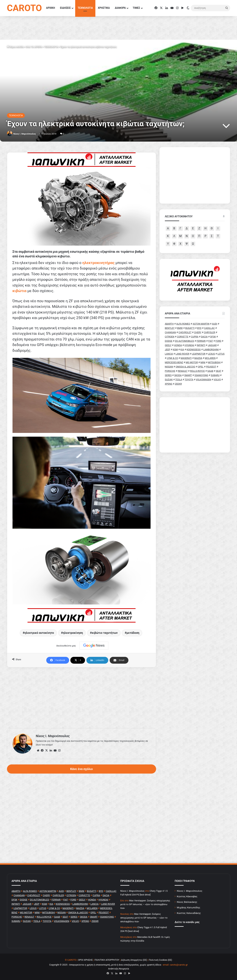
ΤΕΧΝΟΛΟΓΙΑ (85, 8)
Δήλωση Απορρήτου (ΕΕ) (134, 960)
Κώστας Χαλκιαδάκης (189, 913)
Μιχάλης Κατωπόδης (189, 907)
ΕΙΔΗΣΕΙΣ (65, 8)
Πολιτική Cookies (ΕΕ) (160, 960)
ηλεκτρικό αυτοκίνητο (39, 633)
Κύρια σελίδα (15, 47)
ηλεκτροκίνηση (73, 633)
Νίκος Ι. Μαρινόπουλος (190, 891)
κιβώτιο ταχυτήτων (105, 633)
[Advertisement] (82, 698)
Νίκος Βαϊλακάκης (187, 902)
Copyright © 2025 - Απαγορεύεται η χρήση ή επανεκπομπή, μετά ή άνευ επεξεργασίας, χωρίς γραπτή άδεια (105, 965)
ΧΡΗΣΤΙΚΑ (104, 8)
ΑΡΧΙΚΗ (51, 8)
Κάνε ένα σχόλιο (81, 769)
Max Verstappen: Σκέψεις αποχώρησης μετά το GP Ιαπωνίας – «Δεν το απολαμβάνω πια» (145, 904)
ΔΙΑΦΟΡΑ (120, 8)
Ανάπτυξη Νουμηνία (118, 969)
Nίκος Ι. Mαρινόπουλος (24, 134)
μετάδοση (133, 633)
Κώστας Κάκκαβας (187, 896)
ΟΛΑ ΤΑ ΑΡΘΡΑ (34, 47)
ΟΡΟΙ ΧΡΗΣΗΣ (85, 960)
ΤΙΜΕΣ (136, 8)
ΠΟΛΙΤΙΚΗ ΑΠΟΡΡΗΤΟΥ (107, 960)
